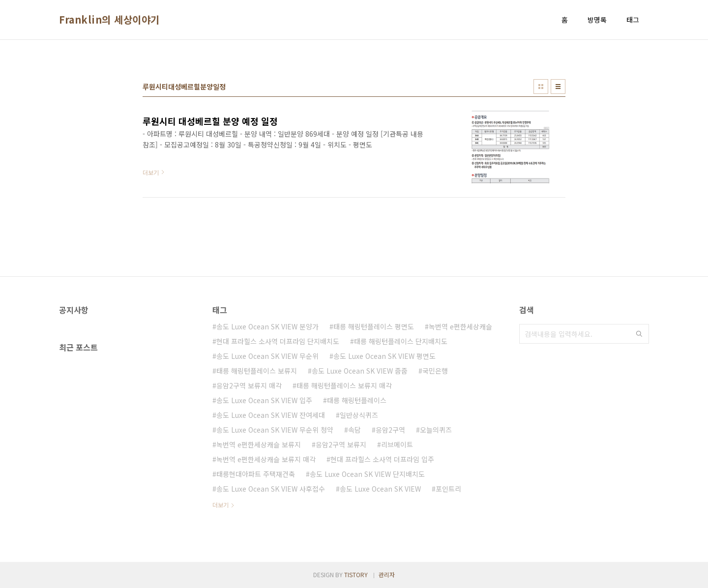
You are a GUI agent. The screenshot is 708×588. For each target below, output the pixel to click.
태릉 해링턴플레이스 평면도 (374, 326)
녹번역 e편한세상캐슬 (460, 326)
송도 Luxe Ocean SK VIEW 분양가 (267, 326)
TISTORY (356, 574)
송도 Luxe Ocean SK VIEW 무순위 (267, 356)
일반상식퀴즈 (359, 415)
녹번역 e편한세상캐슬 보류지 (259, 444)
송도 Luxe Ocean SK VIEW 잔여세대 (271, 415)
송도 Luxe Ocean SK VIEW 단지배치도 (367, 474)
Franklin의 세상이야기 (109, 20)
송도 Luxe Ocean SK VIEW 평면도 (384, 356)
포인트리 (448, 489)
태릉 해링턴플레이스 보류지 (257, 371)
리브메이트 (397, 444)
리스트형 (558, 87)
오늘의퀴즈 (436, 430)
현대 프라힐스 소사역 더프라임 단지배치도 (278, 341)
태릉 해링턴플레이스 (357, 400)
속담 (354, 430)
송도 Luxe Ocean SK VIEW (380, 489)
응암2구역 (390, 430)
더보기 (221, 505)
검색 (639, 334)
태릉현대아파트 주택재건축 (256, 474)
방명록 (597, 20)
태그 (633, 20)
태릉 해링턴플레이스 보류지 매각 (344, 385)
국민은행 (435, 371)
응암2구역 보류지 (341, 444)
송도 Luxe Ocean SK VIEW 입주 (264, 400)
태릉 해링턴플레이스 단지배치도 (401, 341)
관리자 (387, 574)
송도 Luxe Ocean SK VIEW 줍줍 (360, 371)
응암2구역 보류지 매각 (249, 385)
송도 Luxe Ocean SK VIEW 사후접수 (271, 489)
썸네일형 (541, 87)
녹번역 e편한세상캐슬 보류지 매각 (266, 459)
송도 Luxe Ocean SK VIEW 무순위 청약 (275, 430)
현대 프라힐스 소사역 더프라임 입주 (382, 459)
